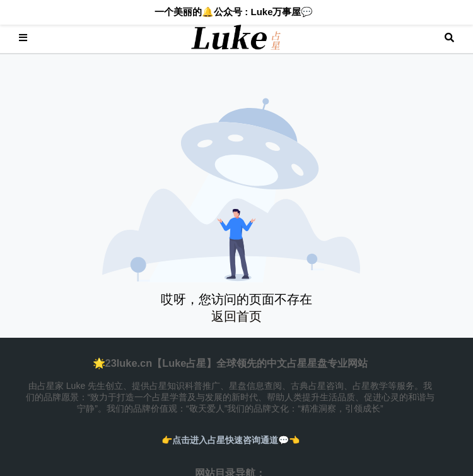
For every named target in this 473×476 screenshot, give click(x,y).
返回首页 (237, 316)
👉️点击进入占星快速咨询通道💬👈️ (231, 440)
